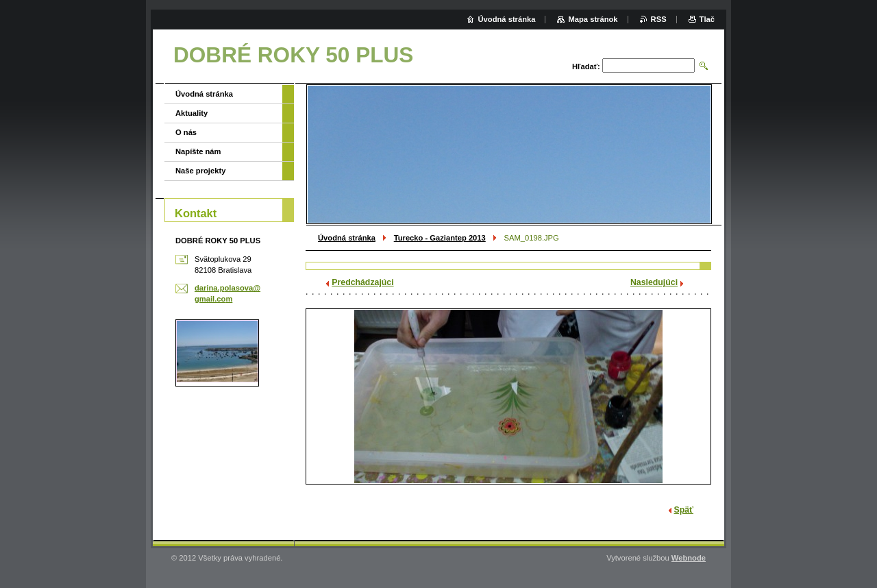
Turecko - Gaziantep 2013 (440, 238)
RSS (659, 19)
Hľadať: (586, 66)
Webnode (689, 558)
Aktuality (192, 113)
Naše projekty (200, 171)
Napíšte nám (198, 151)
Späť (684, 510)
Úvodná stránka (347, 238)
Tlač (707, 19)
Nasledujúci (654, 282)
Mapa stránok (593, 19)
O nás (186, 132)
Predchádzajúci (362, 282)
